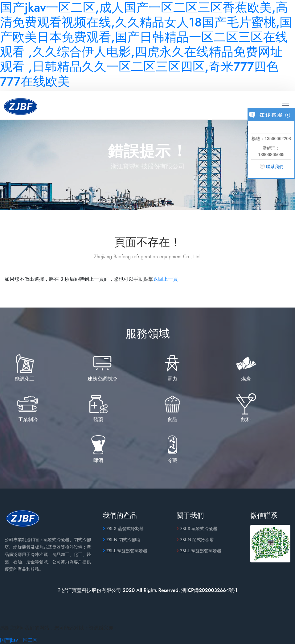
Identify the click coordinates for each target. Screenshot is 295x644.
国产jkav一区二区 (19, 640)
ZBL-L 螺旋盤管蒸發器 (125, 551)
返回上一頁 (166, 279)
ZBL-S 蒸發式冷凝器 (123, 529)
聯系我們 (275, 167)
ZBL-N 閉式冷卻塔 (122, 540)
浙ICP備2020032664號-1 (209, 590)
